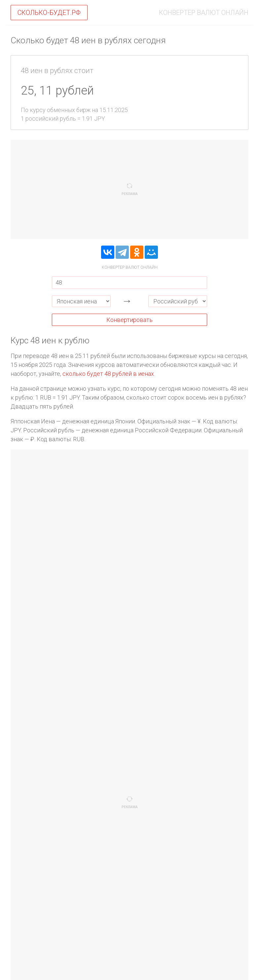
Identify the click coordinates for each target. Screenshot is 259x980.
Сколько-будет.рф (49, 13)
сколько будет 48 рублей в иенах (108, 374)
